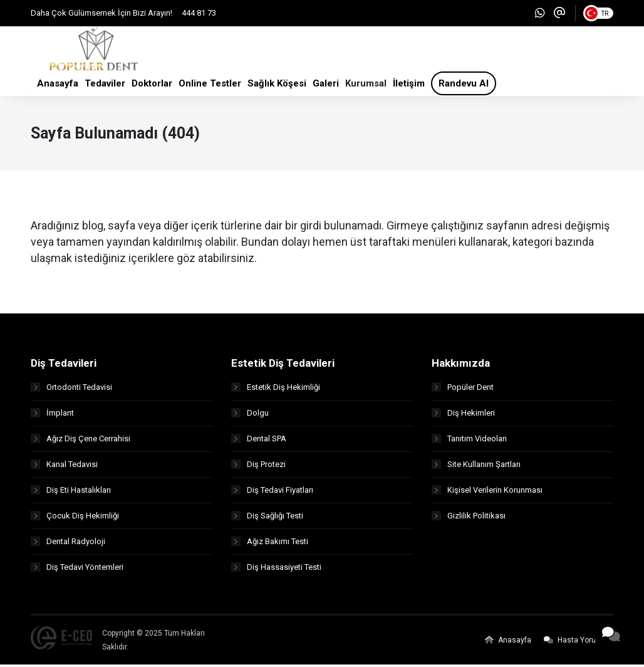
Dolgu (250, 415)
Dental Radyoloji (68, 544)
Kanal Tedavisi (64, 467)
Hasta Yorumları (579, 643)
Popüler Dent (463, 390)
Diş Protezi (258, 467)
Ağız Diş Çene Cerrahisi (80, 441)
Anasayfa (508, 643)
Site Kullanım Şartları (476, 467)
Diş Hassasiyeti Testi (276, 570)
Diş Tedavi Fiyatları (272, 492)
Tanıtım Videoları (469, 441)
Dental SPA (259, 441)
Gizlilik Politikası (469, 518)
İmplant (52, 415)
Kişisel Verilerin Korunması (487, 492)
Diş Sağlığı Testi (267, 518)
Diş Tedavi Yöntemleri (77, 570)
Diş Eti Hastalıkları (71, 492)
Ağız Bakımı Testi (270, 544)
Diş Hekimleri (463, 415)
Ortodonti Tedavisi (71, 390)
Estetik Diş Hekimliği (276, 390)
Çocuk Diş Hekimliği (75, 518)
